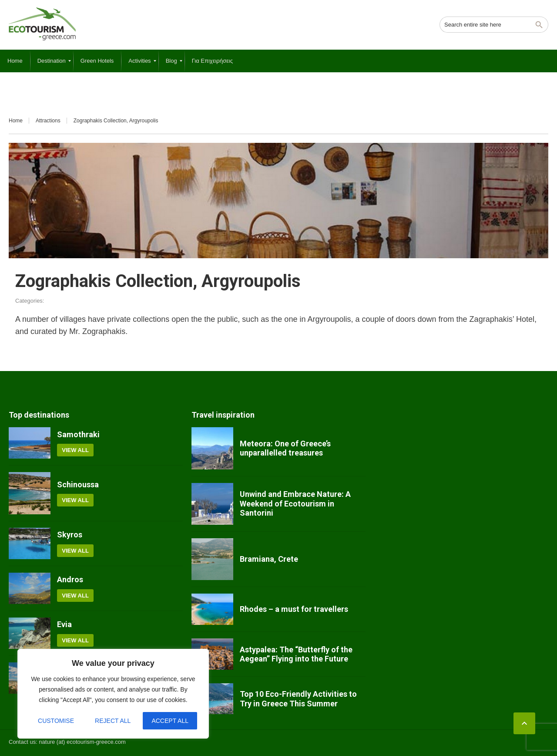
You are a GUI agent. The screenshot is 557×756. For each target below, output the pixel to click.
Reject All (113, 721)
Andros (70, 579)
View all (75, 450)
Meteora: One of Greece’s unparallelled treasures (285, 448)
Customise (56, 721)
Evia (64, 624)
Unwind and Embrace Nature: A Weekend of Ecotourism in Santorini (295, 503)
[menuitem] (15, 61)
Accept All (170, 721)
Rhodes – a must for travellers (294, 609)
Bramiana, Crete (269, 559)
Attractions (48, 121)
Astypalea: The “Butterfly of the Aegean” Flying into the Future (296, 654)
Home (16, 121)
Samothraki (78, 434)
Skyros (70, 535)
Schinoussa (78, 484)
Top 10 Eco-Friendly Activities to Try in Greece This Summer (298, 699)
